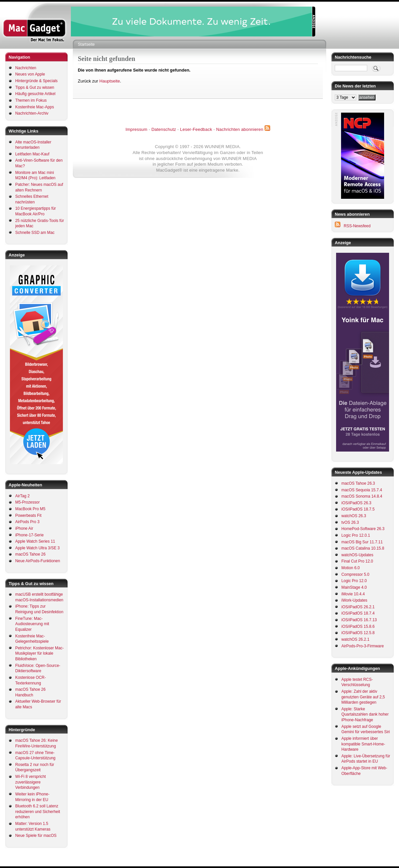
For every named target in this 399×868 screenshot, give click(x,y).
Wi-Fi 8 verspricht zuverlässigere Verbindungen (30, 782)
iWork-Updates (354, 600)
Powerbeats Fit (28, 515)
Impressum (136, 129)
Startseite (86, 44)
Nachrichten (26, 68)
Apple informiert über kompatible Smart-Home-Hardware (363, 744)
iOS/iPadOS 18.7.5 (358, 509)
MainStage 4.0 (354, 587)
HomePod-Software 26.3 (363, 529)
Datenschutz (164, 129)
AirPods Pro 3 (27, 522)
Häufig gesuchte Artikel (35, 94)
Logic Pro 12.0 (354, 581)
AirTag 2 (23, 496)
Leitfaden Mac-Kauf (32, 154)
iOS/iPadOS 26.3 (356, 503)
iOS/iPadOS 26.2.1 (358, 607)
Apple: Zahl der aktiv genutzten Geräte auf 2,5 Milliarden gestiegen (363, 697)
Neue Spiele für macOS (36, 836)
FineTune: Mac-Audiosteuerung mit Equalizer (32, 624)
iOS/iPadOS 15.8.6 (358, 626)
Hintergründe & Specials (36, 81)
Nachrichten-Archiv (32, 113)
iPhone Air (24, 528)
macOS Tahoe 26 (30, 554)
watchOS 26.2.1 (355, 639)
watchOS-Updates (357, 555)
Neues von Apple (30, 74)
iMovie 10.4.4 (353, 594)
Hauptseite (110, 81)
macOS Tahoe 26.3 (358, 483)
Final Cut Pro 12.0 (357, 561)
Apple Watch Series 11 (35, 541)
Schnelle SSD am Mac (35, 233)
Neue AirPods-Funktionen (38, 561)
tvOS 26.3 (350, 522)
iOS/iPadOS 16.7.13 (359, 620)
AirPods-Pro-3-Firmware (363, 646)
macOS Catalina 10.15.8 (363, 548)
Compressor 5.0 (355, 574)
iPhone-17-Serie (29, 535)
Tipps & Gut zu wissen (35, 87)
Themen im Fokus (31, 100)
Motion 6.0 (350, 568)
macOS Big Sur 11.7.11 (362, 542)
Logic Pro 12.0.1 (356, 535)
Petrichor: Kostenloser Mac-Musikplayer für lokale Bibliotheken (40, 653)
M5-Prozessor (27, 502)
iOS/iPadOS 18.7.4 (358, 613)
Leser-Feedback (196, 129)
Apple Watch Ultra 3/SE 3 (37, 548)
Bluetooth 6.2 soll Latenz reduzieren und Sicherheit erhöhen (38, 812)
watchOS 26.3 (354, 516)
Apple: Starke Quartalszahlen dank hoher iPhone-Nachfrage (365, 714)
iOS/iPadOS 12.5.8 (358, 633)
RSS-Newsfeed (357, 226)
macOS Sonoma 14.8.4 (362, 496)
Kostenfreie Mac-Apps (35, 107)
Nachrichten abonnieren (240, 129)
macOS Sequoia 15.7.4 (362, 490)
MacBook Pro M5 (30, 509)
